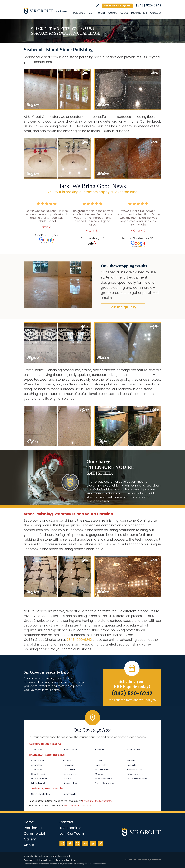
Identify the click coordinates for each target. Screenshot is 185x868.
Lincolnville (101, 765)
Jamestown (133, 750)
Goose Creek (70, 750)
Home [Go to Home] (29, 822)
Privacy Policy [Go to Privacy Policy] (46, 860)
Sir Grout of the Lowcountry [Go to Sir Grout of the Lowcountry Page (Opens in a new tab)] (97, 801)
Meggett (100, 774)
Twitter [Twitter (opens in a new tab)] (78, 844)
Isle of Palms (70, 769)
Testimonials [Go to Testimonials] (139, 13)
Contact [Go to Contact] (156, 13)
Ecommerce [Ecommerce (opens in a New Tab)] (142, 860)
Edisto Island (38, 783)
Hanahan (100, 750)
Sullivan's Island (135, 774)
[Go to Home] (46, 11)
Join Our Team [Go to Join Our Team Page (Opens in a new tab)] (72, 834)
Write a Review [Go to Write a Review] (97, 5)
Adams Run (37, 760)
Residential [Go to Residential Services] (79, 13)
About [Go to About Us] (124, 13)
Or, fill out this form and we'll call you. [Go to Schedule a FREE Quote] (132, 700)
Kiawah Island (71, 783)
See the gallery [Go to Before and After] (123, 307)
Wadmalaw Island (137, 779)
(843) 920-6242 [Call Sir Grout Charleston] (149, 5)
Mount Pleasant (104, 779)
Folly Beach (69, 760)
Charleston (37, 750)
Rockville (131, 765)
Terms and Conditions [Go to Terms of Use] (66, 860)
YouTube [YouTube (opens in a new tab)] (85, 844)
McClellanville (102, 769)
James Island (70, 774)
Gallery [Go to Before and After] (113, 13)
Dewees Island (39, 779)
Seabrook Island (136, 769)
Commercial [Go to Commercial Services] (97, 13)
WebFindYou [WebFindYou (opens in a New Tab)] (156, 860)
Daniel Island (38, 774)
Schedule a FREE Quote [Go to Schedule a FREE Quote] (117, 6)
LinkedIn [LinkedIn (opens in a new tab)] (93, 844)
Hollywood (69, 765)
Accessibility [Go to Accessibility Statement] (30, 860)
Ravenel (131, 760)
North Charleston (104, 783)
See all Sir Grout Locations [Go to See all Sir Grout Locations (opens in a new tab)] (77, 805)
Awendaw (37, 765)
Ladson (99, 760)
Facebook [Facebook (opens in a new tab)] (70, 844)
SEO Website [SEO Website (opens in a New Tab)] (130, 860)
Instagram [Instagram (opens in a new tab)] (62, 844)
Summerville (70, 794)
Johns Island (70, 779)
